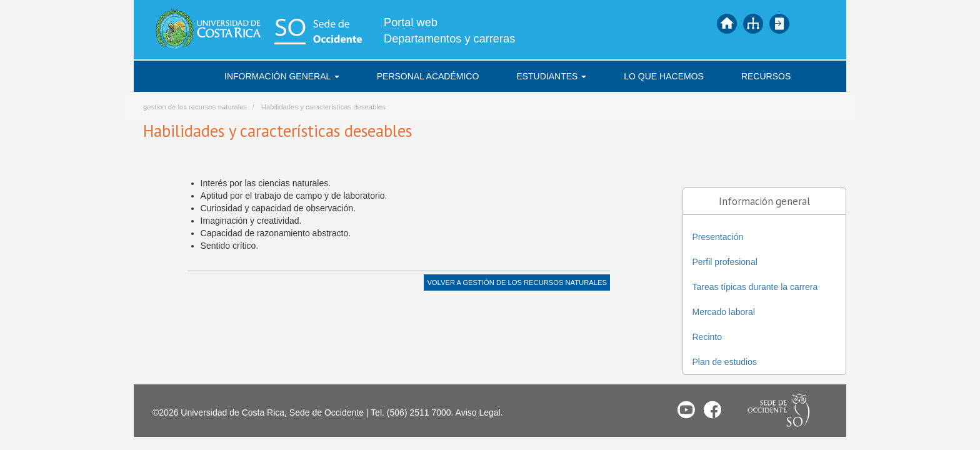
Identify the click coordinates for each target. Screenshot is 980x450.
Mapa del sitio (753, 24)
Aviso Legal (478, 412)
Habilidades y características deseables (323, 107)
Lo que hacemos (664, 76)
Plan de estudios (725, 362)
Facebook (712, 409)
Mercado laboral (724, 312)
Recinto (707, 337)
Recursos (766, 76)
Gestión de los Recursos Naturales (534, 282)
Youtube (686, 409)
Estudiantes (551, 76)
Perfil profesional (725, 262)
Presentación (718, 237)
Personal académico (428, 76)
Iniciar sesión (779, 24)
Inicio (727, 24)
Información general (282, 76)
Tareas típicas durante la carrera (755, 287)
